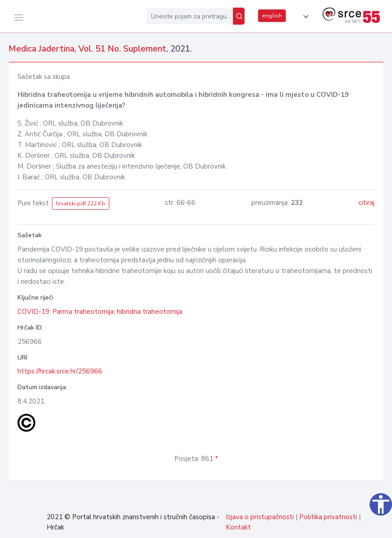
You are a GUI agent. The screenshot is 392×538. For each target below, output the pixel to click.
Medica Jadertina (41, 49)
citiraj (366, 203)
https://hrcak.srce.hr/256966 (60, 371)
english (272, 16)
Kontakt (238, 527)
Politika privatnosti (328, 517)
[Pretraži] (239, 16)
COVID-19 (33, 312)
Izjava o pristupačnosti (260, 517)
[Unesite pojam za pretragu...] (190, 16)
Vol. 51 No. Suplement (122, 49)
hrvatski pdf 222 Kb (81, 204)
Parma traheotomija (83, 312)
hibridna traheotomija (150, 312)
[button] (304, 17)
